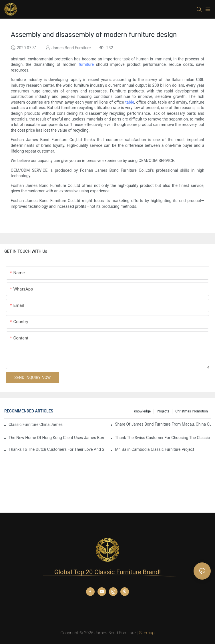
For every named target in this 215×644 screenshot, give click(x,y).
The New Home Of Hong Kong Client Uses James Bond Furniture (56, 438)
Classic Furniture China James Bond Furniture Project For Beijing (36, 424)
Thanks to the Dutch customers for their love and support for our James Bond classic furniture (56, 449)
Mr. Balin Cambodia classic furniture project (155, 449)
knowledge (142, 411)
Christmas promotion (192, 411)
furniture (86, 64)
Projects (163, 411)
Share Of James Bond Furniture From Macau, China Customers (163, 424)
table (130, 102)
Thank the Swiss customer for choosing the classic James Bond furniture (163, 438)
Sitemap (147, 633)
